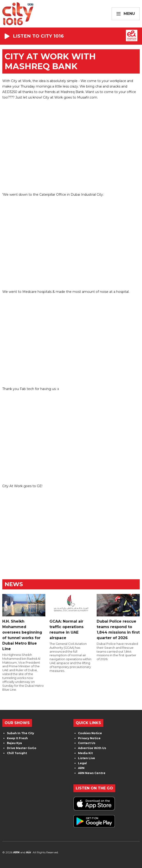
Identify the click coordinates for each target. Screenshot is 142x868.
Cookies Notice (90, 733)
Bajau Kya (14, 743)
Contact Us (87, 743)
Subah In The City (20, 733)
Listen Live (87, 758)
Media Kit (85, 753)
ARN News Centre (92, 773)
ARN (81, 768)
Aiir (29, 852)
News (14, 584)
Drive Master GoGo (22, 748)
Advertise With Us (92, 748)
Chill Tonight (17, 753)
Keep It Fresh (17, 738)
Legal (82, 763)
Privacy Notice (89, 738)
